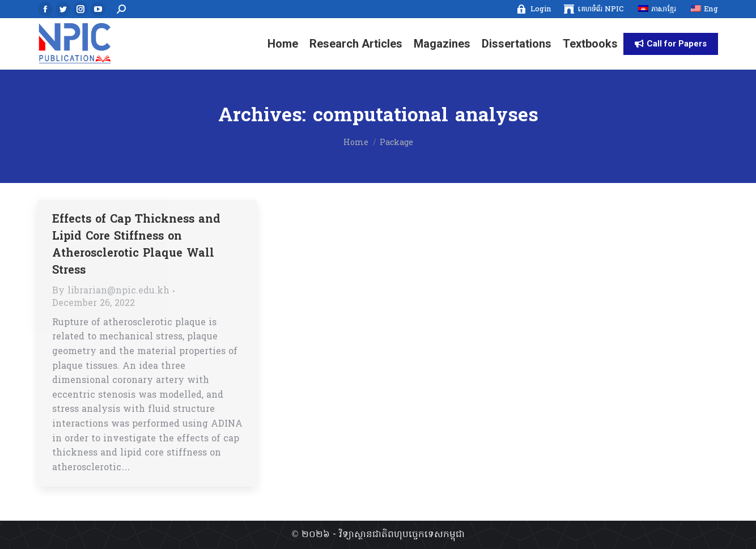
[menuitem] (534, 9)
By (111, 291)
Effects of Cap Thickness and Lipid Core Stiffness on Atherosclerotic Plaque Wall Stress (136, 245)
